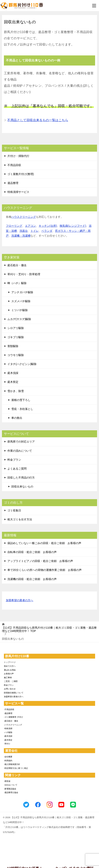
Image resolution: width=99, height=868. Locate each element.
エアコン (30, 226)
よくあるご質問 (17, 469)
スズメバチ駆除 (21, 301)
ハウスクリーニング (24, 217)
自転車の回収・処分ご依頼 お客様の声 (32, 552)
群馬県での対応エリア (21, 442)
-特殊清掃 (8, 728)
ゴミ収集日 (14, 510)
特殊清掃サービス (18, 192)
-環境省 (7, 781)
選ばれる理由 (10, 670)
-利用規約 (8, 761)
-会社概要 (8, 757)
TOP (49, 629)
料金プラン (14, 460)
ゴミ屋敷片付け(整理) (21, 174)
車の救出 (17, 418)
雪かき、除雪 (16, 391)
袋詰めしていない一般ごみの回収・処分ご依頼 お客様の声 (44, 543)
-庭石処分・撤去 (11, 721)
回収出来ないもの (22, 486)
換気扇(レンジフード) (73, 226)
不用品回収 (14, 165)
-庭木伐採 (8, 736)
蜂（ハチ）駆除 (17, 283)
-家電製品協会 (10, 789)
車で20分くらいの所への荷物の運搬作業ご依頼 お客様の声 (45, 570)
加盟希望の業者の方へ (20, 601)
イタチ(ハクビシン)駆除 (22, 364)
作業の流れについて (20, 451)
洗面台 (24, 231)
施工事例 (8, 678)
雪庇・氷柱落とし (22, 409)
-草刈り (7, 744)
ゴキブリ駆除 (16, 337)
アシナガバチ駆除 (22, 292)
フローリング (14, 226)
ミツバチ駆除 (20, 310)
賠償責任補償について (14, 693)
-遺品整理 (8, 713)
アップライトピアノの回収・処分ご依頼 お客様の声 (40, 561)
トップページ (10, 662)
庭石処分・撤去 (17, 265)
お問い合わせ (10, 689)
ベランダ (47, 231)
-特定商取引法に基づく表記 (16, 768)
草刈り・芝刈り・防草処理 (24, 274)
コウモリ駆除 (16, 355)
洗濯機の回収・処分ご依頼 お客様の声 (32, 579)
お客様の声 (9, 674)
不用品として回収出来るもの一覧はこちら (38, 120)
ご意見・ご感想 (11, 681)
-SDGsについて (11, 785)
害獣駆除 (13, 346)
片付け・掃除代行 (18, 156)
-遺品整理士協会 (11, 792)
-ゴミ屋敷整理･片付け (13, 717)
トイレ (35, 231)
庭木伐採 (13, 373)
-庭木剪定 (8, 740)
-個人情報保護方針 (12, 764)
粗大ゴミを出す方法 (20, 519)
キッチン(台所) (48, 226)
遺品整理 (13, 183)
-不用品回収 (9, 709)
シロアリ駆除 (16, 328)
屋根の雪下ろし (21, 400)
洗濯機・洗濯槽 (21, 236)
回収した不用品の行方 (21, 478)
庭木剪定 (13, 382)
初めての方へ (10, 666)
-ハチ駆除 (8, 732)
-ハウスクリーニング (13, 725)
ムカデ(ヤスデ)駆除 (19, 319)
